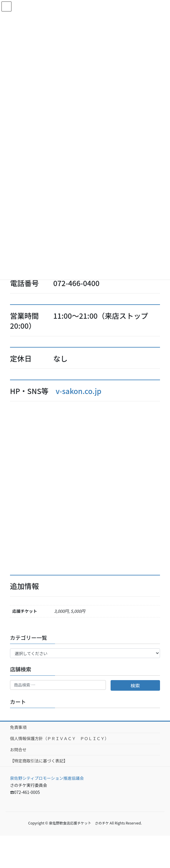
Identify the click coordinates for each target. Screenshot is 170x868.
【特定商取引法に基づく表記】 (39, 761)
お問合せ (18, 750)
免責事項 (18, 727)
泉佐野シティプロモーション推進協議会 (47, 778)
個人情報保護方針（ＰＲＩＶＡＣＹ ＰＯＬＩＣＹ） (59, 738)
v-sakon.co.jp (78, 391)
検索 (135, 685)
